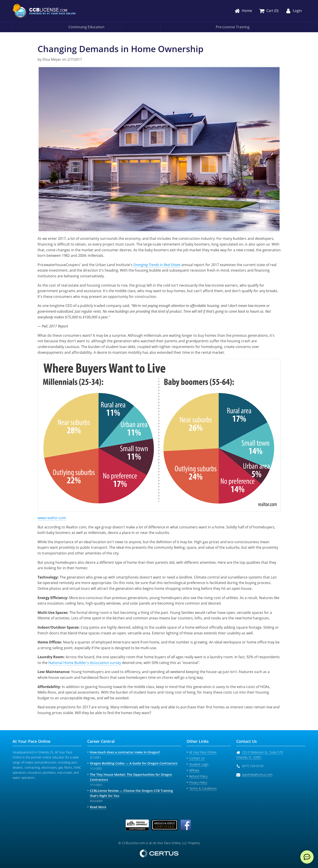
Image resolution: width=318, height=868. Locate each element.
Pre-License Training (233, 27)
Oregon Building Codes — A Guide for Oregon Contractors (134, 763)
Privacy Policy (198, 782)
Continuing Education (86, 27)
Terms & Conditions (203, 788)
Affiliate (194, 770)
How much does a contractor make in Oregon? (125, 752)
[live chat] (307, 857)
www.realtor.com (52, 518)
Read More (98, 807)
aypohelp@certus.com (257, 774)
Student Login (199, 764)
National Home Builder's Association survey (85, 663)
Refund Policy (198, 776)
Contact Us (197, 758)
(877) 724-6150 (253, 766)
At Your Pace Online (203, 752)
